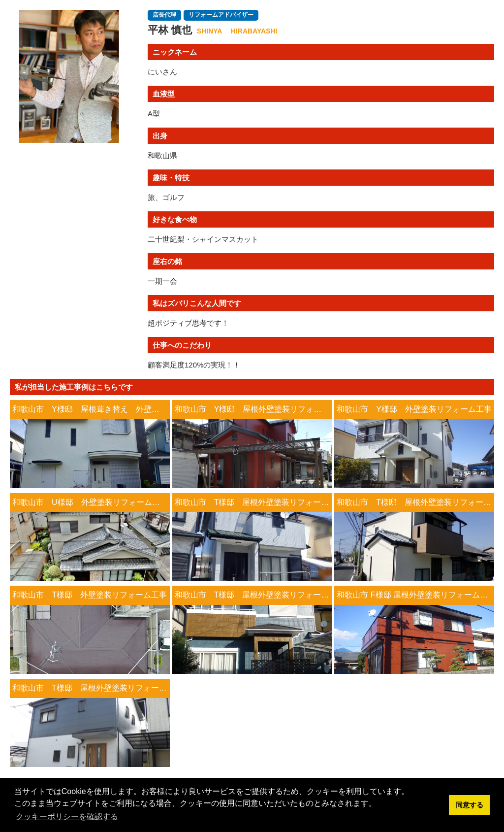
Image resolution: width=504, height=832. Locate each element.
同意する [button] (470, 805)
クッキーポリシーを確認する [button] (67, 816)
